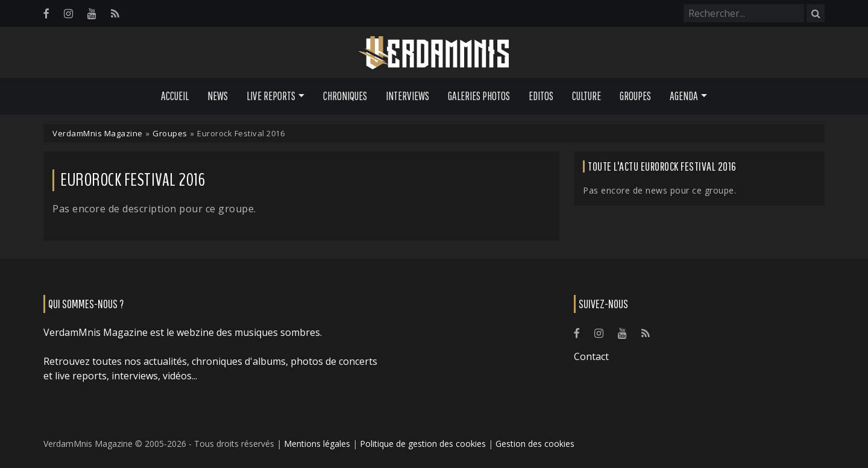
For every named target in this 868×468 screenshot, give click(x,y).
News (218, 96)
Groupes (635, 96)
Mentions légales (317, 444)
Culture (587, 96)
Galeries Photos (479, 96)
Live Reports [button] (271, 96)
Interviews (407, 96)
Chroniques (345, 96)
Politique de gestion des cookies (423, 444)
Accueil (175, 96)
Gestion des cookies (535, 444)
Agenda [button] (684, 96)
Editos (541, 96)
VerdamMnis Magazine (98, 133)
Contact (591, 356)
